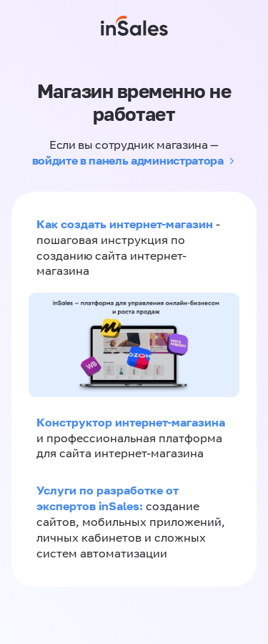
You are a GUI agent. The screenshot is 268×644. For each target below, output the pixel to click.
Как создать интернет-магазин (125, 224)
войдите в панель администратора (128, 160)
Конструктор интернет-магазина (131, 422)
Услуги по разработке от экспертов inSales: (108, 498)
